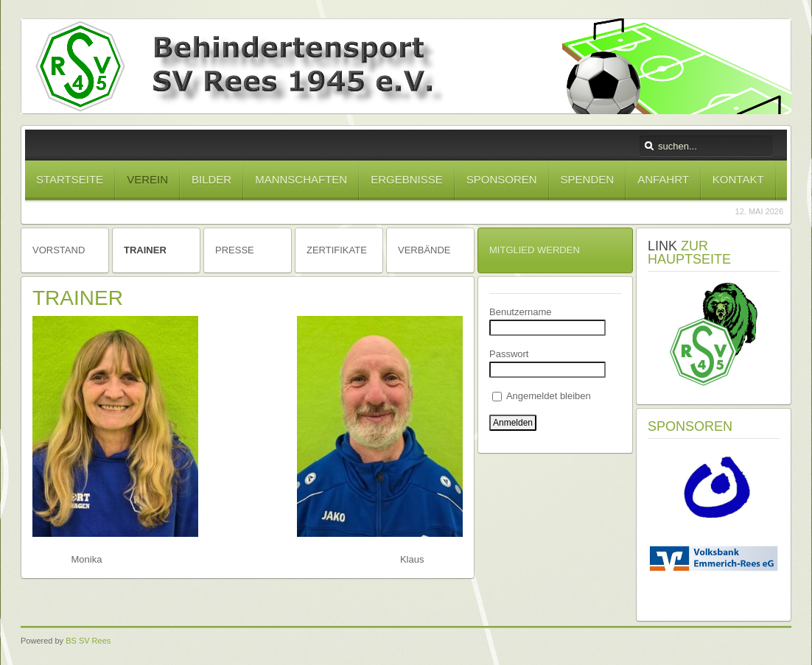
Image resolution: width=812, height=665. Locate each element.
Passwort (509, 354)
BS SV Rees (88, 641)
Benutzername (521, 312)
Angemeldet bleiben (542, 396)
